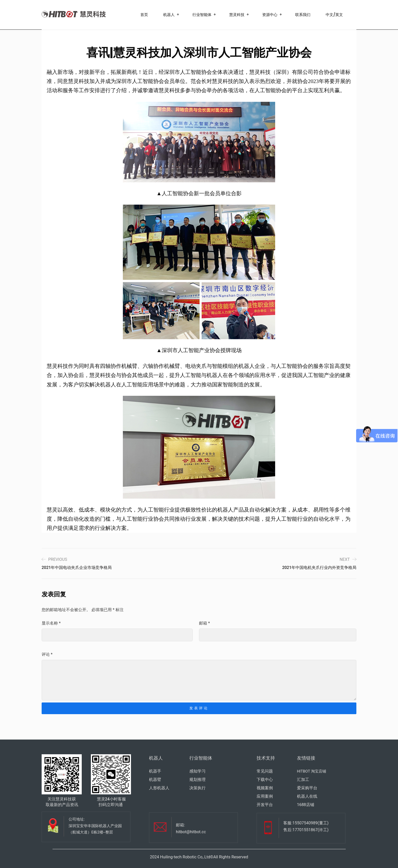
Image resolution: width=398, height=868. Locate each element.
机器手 (155, 771)
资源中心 (270, 15)
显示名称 (51, 623)
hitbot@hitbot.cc (191, 832)
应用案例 (265, 796)
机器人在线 (307, 796)
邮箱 (204, 623)
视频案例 (265, 788)
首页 (144, 15)
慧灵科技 (237, 15)
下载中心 (265, 780)
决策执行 (197, 788)
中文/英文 (334, 15)
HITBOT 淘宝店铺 (312, 771)
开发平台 (265, 805)
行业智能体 (202, 15)
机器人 (169, 15)
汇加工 (303, 780)
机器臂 (155, 780)
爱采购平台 (307, 788)
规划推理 (197, 780)
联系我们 (303, 15)
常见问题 (265, 771)
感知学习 (197, 771)
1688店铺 (306, 805)
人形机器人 (159, 788)
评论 (47, 654)
